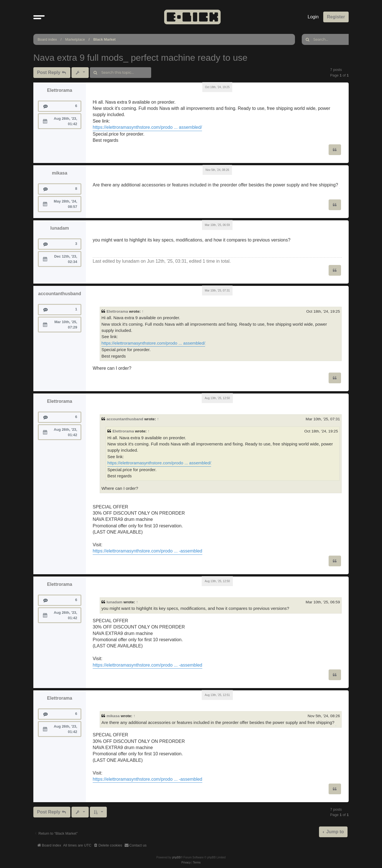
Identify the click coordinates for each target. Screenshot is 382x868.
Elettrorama (60, 90)
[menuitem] (108, 845)
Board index (47, 39)
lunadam (60, 228)
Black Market (104, 39)
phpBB (176, 857)
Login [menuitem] (313, 17)
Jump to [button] (334, 832)
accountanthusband (60, 294)
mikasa (60, 173)
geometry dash (205, 345)
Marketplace (75, 39)
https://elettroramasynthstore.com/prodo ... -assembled (147, 551)
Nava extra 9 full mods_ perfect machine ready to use (140, 58)
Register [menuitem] (336, 17)
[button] (39, 17)
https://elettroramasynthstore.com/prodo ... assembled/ (147, 127)
